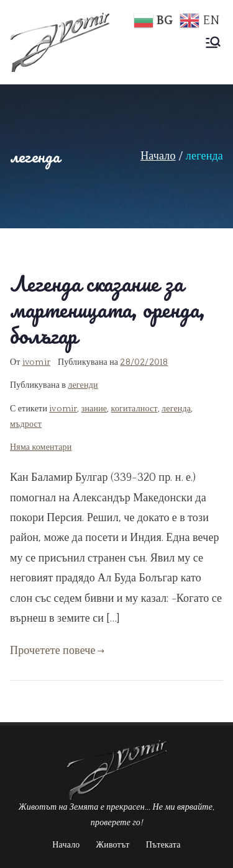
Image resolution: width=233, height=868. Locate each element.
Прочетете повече (57, 651)
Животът (113, 845)
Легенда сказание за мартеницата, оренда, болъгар (108, 309)
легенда (176, 409)
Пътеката (163, 845)
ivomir (36, 362)
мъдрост (26, 424)
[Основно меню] (213, 42)
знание (94, 409)
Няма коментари (41, 447)
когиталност (135, 409)
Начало (66, 845)
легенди (83, 385)
